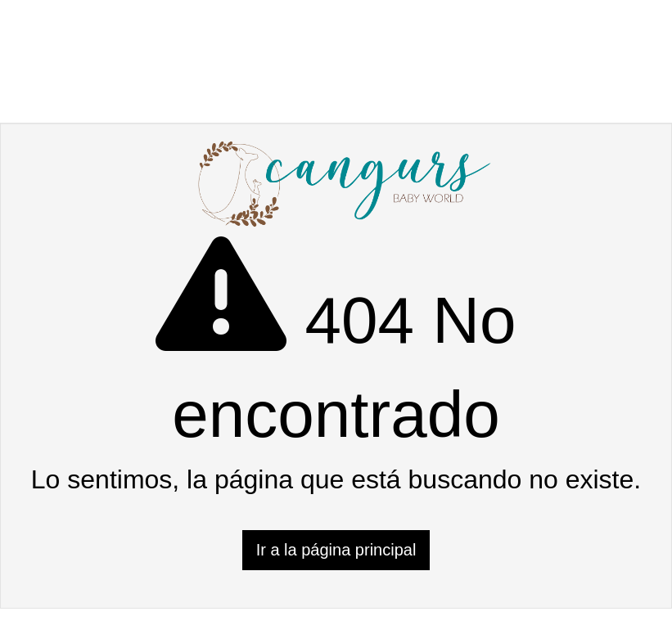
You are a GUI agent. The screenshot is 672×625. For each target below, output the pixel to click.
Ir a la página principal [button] (336, 550)
